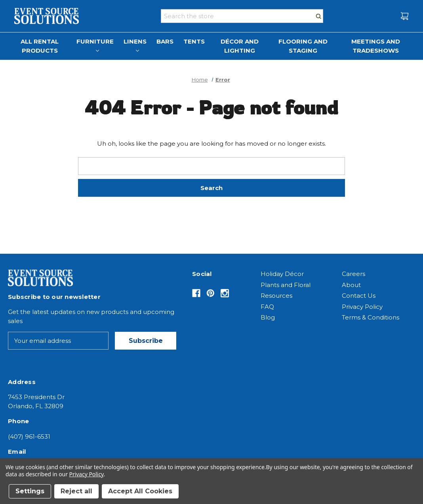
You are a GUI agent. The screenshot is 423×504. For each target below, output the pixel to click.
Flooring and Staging (303, 46)
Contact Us (359, 296)
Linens (135, 45)
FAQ (267, 307)
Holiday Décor (282, 274)
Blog (268, 317)
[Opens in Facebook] (196, 293)
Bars (165, 41)
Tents (194, 41)
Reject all (76, 491)
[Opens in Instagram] (225, 293)
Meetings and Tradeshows (376, 46)
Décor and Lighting (240, 46)
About (351, 285)
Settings (30, 491)
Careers (353, 274)
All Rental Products (40, 46)
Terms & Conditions (371, 317)
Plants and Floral (286, 285)
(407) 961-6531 (29, 436)
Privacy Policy (362, 307)
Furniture (95, 45)
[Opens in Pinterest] (211, 293)
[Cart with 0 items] (405, 16)
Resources (276, 296)
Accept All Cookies (140, 491)
